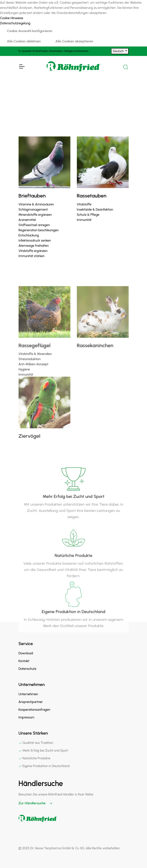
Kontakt (24, 661)
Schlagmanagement (33, 215)
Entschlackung (29, 241)
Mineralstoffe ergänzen (35, 221)
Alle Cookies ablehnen (24, 41)
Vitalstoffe (84, 210)
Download (26, 653)
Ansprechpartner (31, 702)
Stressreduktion (30, 378)
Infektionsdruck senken (35, 246)
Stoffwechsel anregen (34, 231)
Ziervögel (29, 450)
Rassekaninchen (95, 365)
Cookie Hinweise (12, 18)
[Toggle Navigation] (22, 66)
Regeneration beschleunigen (39, 236)
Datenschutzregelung (15, 23)
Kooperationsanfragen (34, 710)
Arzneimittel (27, 226)
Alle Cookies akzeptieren (74, 41)
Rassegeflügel (35, 365)
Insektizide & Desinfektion (95, 215)
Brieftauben (32, 202)
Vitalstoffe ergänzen (33, 257)
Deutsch (119, 51)
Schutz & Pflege (88, 221)
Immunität (84, 226)
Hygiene (24, 389)
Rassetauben (92, 202)
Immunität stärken (32, 262)
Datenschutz (28, 669)
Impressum (26, 717)
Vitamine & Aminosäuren (36, 210)
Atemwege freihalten (34, 252)
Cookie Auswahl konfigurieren (30, 31)
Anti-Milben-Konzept (34, 383)
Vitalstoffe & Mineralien (35, 373)
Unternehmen (28, 694)
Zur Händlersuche (36, 803)
